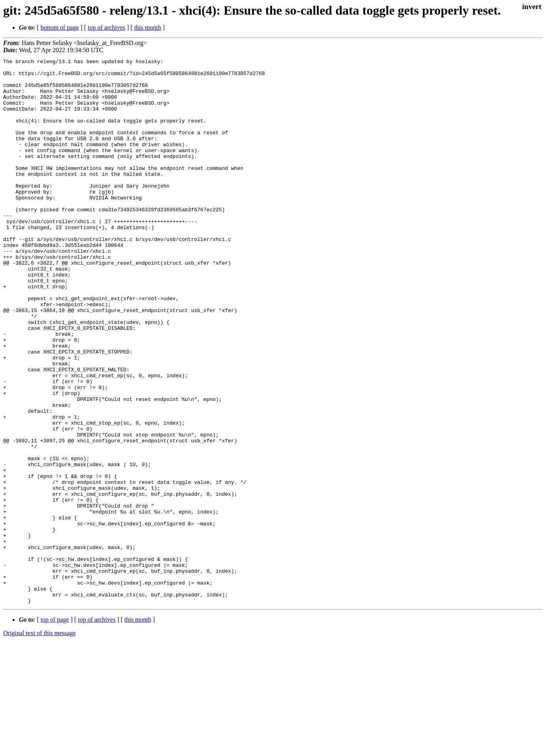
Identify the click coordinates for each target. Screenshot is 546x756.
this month (148, 27)
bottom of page (60, 27)
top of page (55, 729)
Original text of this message (39, 742)
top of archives (106, 27)
